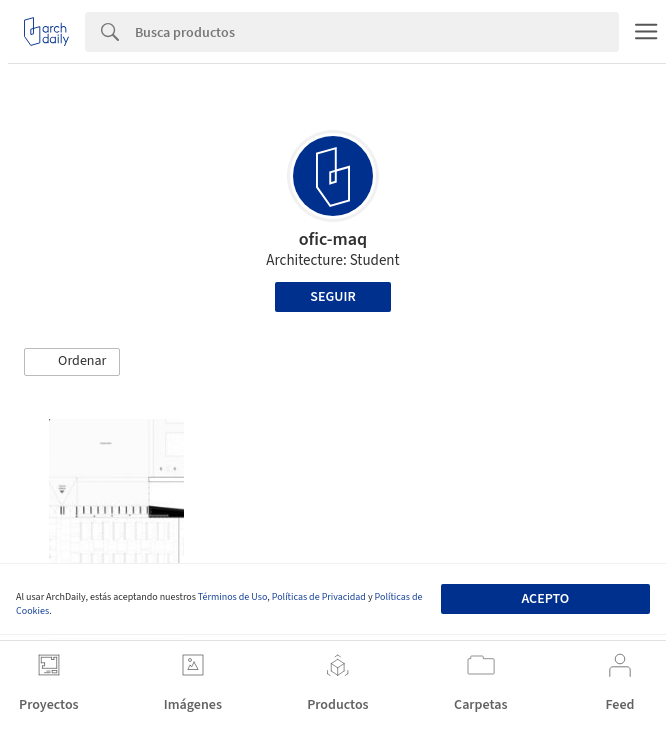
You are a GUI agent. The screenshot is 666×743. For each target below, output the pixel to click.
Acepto (545, 599)
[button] (72, 362)
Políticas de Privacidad (319, 597)
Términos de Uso (232, 597)
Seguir (332, 297)
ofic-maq (333, 239)
